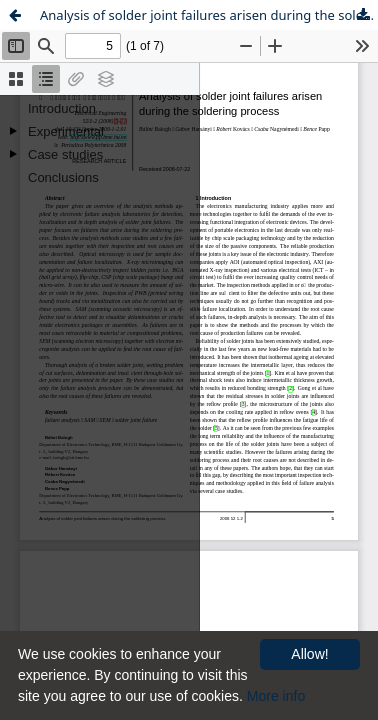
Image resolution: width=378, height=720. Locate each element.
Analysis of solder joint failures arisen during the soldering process (209, 15)
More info (276, 696)
